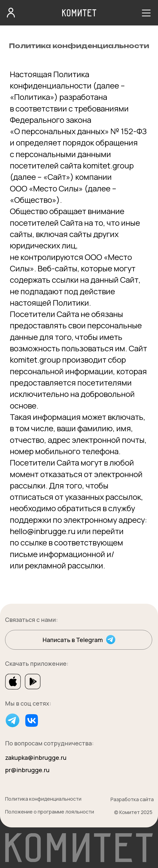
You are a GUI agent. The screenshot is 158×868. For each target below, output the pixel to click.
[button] (146, 13)
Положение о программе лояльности (50, 812)
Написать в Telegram (73, 640)
